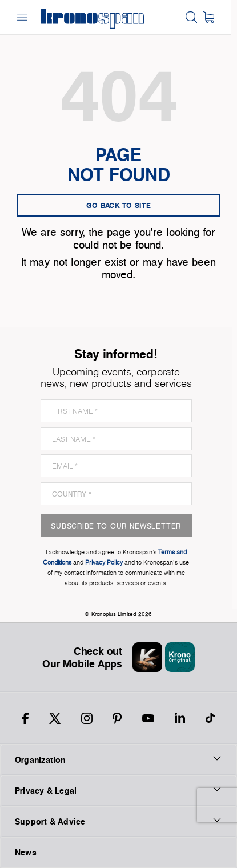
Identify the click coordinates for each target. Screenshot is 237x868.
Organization (118, 759)
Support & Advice (118, 821)
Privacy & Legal (118, 790)
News (26, 852)
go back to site (119, 205)
